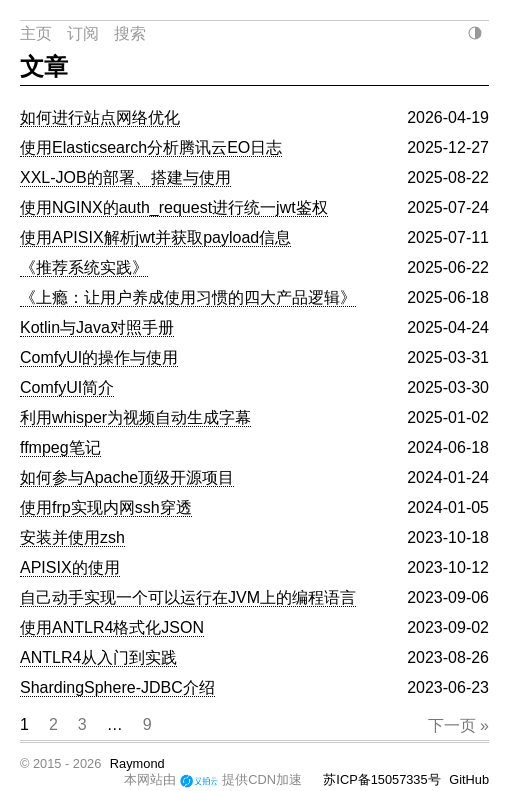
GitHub (469, 779)
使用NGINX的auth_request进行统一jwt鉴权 (174, 207)
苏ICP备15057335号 (381, 779)
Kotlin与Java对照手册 (97, 327)
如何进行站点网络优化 (100, 117)
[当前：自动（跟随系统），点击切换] (475, 33)
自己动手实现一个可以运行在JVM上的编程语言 (188, 597)
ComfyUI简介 (67, 387)
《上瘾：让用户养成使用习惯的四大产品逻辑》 (188, 297)
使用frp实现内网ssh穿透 (106, 507)
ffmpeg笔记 (60, 447)
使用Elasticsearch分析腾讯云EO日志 (151, 147)
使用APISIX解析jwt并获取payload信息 (155, 237)
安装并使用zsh (72, 537)
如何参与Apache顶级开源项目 (127, 477)
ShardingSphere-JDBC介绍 (117, 687)
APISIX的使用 (70, 567)
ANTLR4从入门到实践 (98, 657)
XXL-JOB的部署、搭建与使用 (125, 177)
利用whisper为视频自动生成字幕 (135, 417)
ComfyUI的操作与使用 (99, 357)
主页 (36, 33)
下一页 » (458, 725)
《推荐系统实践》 (84, 267)
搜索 (130, 33)
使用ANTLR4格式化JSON (112, 627)
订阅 (83, 33)
